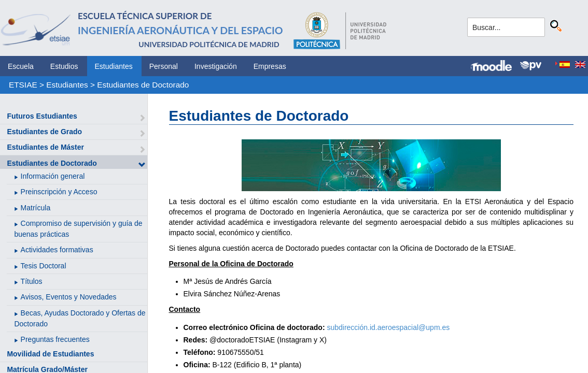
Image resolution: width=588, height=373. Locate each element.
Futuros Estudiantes (42, 116)
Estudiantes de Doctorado (143, 85)
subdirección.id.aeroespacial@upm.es (388, 327)
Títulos (32, 281)
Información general (53, 176)
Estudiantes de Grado (44, 132)
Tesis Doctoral (44, 266)
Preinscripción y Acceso (59, 192)
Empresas (270, 66)
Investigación (216, 66)
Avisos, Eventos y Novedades (69, 297)
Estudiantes (114, 66)
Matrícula (36, 208)
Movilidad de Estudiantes (50, 354)
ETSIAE (23, 85)
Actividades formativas (57, 250)
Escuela (21, 66)
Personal (164, 66)
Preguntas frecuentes (55, 339)
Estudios (64, 66)
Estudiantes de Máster (45, 147)
